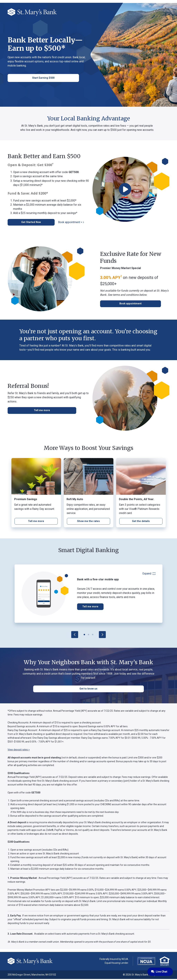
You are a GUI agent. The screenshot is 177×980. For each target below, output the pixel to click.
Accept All (39, 945)
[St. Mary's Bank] (32, 12)
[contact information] (27, 78)
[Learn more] (88, 522)
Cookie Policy (39, 934)
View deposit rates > (19, 751)
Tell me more (91, 607)
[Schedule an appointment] (117, 304)
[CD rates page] (36, 522)
